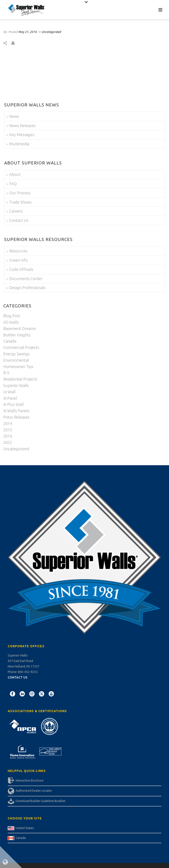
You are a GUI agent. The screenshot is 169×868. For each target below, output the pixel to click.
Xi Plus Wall (14, 404)
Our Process (19, 193)
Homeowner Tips (18, 367)
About (14, 174)
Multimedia (18, 144)
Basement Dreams (20, 328)
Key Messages (20, 135)
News (13, 116)
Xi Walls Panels (16, 411)
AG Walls (11, 322)
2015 (8, 430)
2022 (8, 442)
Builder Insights (17, 335)
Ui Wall (9, 392)
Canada (10, 341)
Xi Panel (10, 398)
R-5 (6, 373)
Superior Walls (16, 385)
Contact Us (17, 220)
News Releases (21, 126)
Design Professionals (26, 288)
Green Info (17, 260)
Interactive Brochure (30, 780)
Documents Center (25, 279)
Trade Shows (19, 202)
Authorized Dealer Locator (34, 791)
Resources (17, 251)
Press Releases (16, 417)
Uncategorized (51, 32)
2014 (8, 423)
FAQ (12, 184)
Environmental (16, 360)
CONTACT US (17, 677)
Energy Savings (17, 354)
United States (25, 828)
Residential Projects (20, 379)
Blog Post (12, 316)
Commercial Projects (21, 347)
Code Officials (20, 269)
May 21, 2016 (28, 32)
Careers (15, 211)
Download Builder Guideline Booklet (40, 801)
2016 (8, 436)
